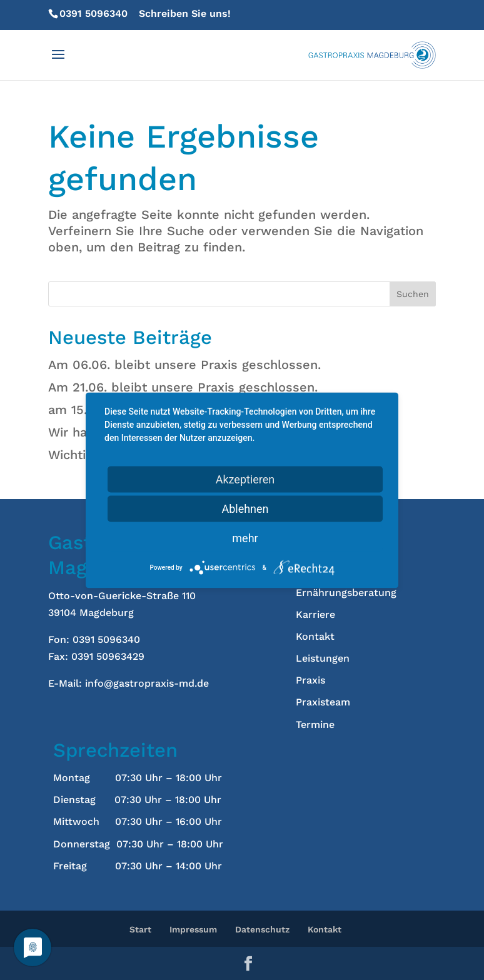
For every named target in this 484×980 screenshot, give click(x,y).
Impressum (193, 929)
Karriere (315, 614)
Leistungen (323, 658)
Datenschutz (262, 929)
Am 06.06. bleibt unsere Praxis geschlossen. (184, 365)
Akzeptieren (245, 479)
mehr (245, 538)
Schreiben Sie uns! (185, 13)
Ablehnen (245, 508)
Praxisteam (323, 702)
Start (140, 929)
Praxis (310, 680)
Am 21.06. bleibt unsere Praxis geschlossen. (183, 387)
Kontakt (315, 636)
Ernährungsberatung (346, 593)
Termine (315, 725)
